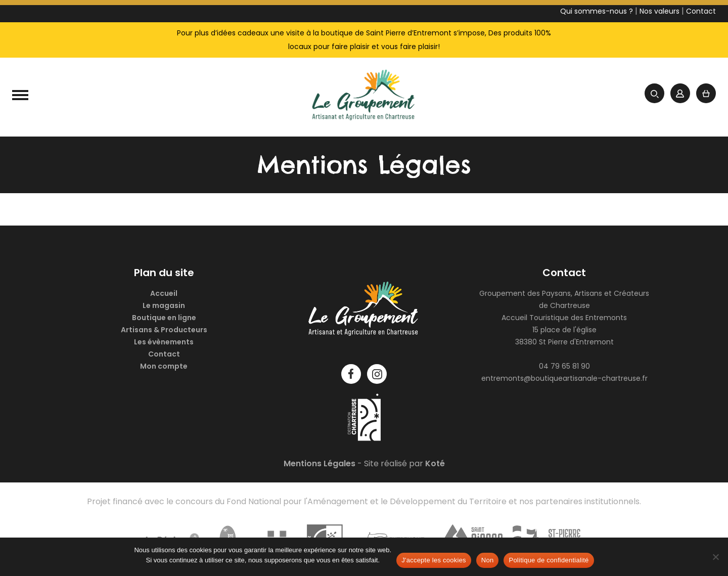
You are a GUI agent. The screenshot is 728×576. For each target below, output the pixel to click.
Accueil (164, 293)
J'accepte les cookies (434, 560)
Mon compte (164, 366)
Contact (164, 354)
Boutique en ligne (164, 318)
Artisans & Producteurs (164, 330)
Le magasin (164, 305)
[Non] (715, 557)
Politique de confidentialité (549, 560)
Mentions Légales (320, 463)
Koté (435, 463)
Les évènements (164, 342)
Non (488, 560)
